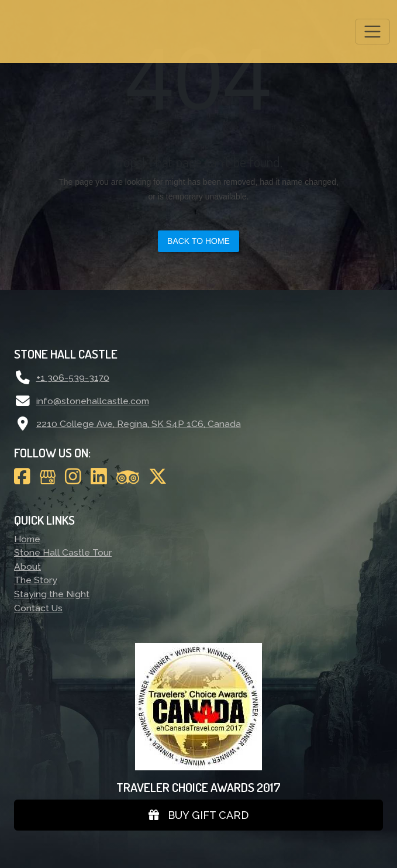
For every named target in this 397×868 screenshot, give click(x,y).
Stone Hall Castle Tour (63, 552)
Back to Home (198, 241)
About (27, 566)
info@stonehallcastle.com (93, 401)
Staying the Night (52, 594)
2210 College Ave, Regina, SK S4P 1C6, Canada (139, 424)
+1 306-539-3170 (73, 378)
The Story (36, 580)
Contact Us (38, 608)
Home (27, 539)
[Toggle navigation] (372, 32)
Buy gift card (198, 815)
